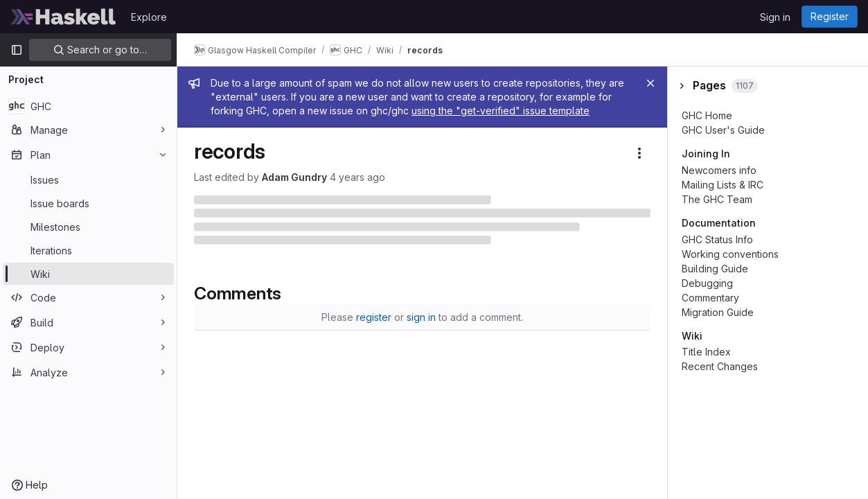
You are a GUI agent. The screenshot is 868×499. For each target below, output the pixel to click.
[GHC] (88, 106)
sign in (421, 317)
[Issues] (88, 180)
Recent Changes (720, 366)
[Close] (650, 83)
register (374, 317)
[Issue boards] (88, 203)
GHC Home (707, 115)
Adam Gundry (294, 177)
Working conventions (730, 254)
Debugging (707, 283)
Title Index (706, 352)
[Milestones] (88, 227)
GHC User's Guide (723, 130)
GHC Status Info (717, 239)
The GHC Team (717, 199)
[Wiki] (88, 274)
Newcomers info (719, 170)
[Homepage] (64, 17)
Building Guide (715, 269)
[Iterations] (88, 250)
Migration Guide (718, 312)
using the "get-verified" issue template (501, 111)
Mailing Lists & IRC (723, 185)
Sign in (775, 17)
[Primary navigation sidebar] (17, 50)
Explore (149, 17)
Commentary (710, 298)
